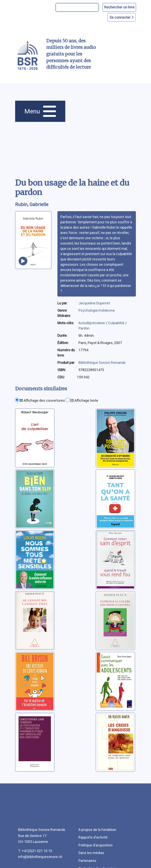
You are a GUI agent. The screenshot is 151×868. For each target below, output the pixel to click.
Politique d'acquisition (96, 845)
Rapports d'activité (93, 837)
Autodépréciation (92, 323)
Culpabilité (117, 323)
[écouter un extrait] (23, 261)
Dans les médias (91, 853)
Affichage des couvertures (42, 400)
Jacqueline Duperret (94, 303)
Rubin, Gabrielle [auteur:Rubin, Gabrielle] (32, 204)
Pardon (84, 328)
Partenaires (87, 861)
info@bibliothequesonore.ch (40, 857)
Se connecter (122, 17)
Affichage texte (84, 400)
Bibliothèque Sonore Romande (102, 363)
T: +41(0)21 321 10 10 (35, 851)
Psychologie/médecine (97, 310)
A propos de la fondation (97, 830)
